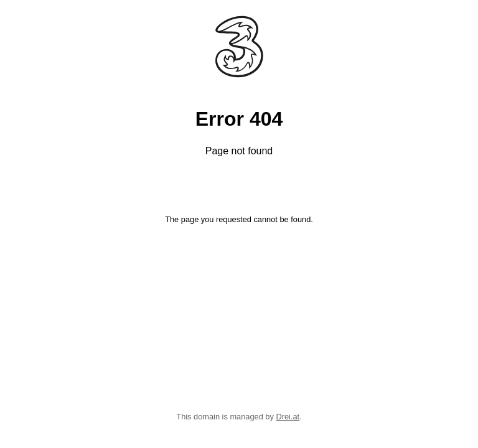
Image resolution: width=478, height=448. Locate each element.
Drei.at (288, 417)
